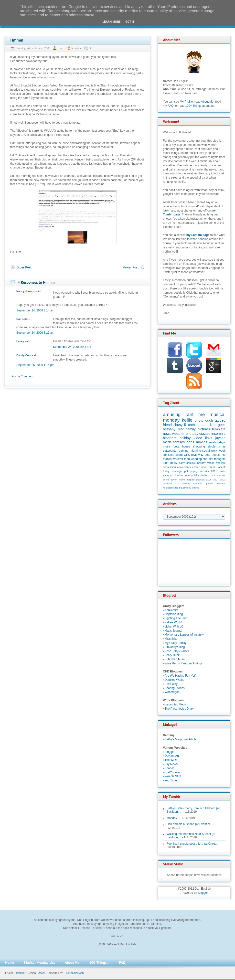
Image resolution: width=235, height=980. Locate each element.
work (214, 451)
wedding (196, 459)
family (191, 429)
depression (169, 467)
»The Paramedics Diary (178, 709)
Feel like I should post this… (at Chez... (192, 844)
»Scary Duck (171, 655)
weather (178, 434)
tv (202, 455)
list (224, 455)
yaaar (211, 463)
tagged (220, 420)
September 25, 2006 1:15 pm (35, 365)
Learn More (112, 22)
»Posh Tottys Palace (176, 651)
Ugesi (41, 973)
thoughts (220, 459)
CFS (187, 455)
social (206, 451)
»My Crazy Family (175, 643)
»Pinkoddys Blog (174, 647)
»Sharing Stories (174, 688)
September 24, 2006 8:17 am (35, 333)
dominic (191, 463)
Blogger (203, 893)
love (187, 475)
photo (199, 420)
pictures (204, 429)
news (167, 434)
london (179, 475)
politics (196, 475)
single (212, 447)
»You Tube (170, 780)
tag (177, 488)
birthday (192, 434)
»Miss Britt (170, 639)
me (202, 414)
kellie (187, 420)
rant (189, 414)
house (186, 447)
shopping (199, 447)
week (222, 451)
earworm (168, 475)
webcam (221, 463)
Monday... (173, 818)
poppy (194, 471)
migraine (195, 451)
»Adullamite (171, 610)
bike (177, 484)
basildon (167, 484)
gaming (184, 451)
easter (196, 467)
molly (174, 463)
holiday (185, 438)
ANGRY (221, 475)
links (209, 438)
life (165, 455)
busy (179, 425)
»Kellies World (172, 622)
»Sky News (170, 764)
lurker (204, 467)
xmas (222, 447)
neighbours (169, 488)
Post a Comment (22, 376)
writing (195, 488)
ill (185, 425)
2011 (214, 471)
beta (208, 455)
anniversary (184, 467)
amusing (172, 414)
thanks (167, 459)
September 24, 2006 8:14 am (35, 310)
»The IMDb (170, 760)
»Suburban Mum (174, 659)
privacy (201, 463)
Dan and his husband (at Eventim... (189, 824)
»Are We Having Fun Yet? (180, 676)
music (167, 447)
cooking (186, 484)
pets (176, 447)
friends (168, 425)
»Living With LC (173, 627)
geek (222, 425)
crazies (205, 434)
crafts (222, 471)
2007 (216, 480)
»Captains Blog (173, 614)
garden (209, 484)
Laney (20, 341)
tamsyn (179, 442)
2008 (213, 475)
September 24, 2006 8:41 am (72, 347)
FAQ (171, 106)
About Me (207, 102)
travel (182, 488)
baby (182, 463)
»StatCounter (172, 772)
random (202, 425)
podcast (201, 480)
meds (167, 442)
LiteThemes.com (74, 973)
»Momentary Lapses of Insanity (183, 635)
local (171, 455)
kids (213, 425)
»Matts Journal (173, 631)
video (198, 438)
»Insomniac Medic (175, 704)
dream (213, 467)
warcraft (178, 459)
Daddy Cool (24, 355)
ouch (209, 420)
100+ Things (193, 106)
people (216, 455)
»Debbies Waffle (174, 680)
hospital (190, 480)
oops (190, 442)
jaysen (220, 438)
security (204, 471)
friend (182, 480)
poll (186, 471)
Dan (61, 48)
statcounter (170, 451)
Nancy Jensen (25, 291)
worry (188, 488)
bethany (169, 429)
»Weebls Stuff (172, 776)
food (187, 459)
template (77, 48)
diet (211, 459)
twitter (205, 475)
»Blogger (169, 752)
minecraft (221, 484)
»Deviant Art (171, 756)
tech (191, 425)
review (196, 455)
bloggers (170, 438)
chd (205, 459)
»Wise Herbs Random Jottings (183, 663)
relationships (217, 442)
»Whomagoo (171, 692)
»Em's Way (170, 684)
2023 (223, 480)
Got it (130, 22)
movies (202, 442)
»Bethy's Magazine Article (180, 739)
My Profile (186, 102)
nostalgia (177, 471)
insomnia (218, 434)
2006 (209, 480)
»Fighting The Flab (175, 618)
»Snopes (169, 768)
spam (179, 455)
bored (166, 480)
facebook (198, 484)
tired (181, 429)
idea (166, 463)
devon (174, 480)
